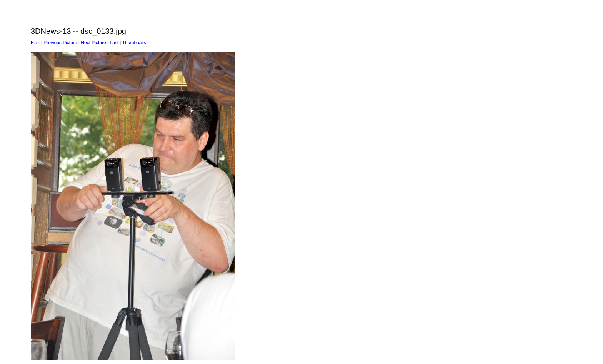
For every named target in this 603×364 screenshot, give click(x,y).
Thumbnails (134, 43)
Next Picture (93, 43)
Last (114, 43)
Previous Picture (60, 43)
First (35, 43)
